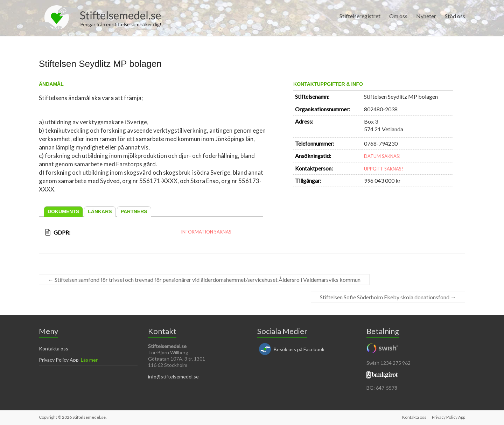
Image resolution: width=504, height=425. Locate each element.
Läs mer (89, 360)
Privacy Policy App (59, 360)
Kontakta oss (54, 349)
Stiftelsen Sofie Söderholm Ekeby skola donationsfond (388, 297)
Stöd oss (455, 16)
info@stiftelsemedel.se (173, 377)
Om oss (398, 16)
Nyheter (426, 16)
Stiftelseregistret (360, 16)
